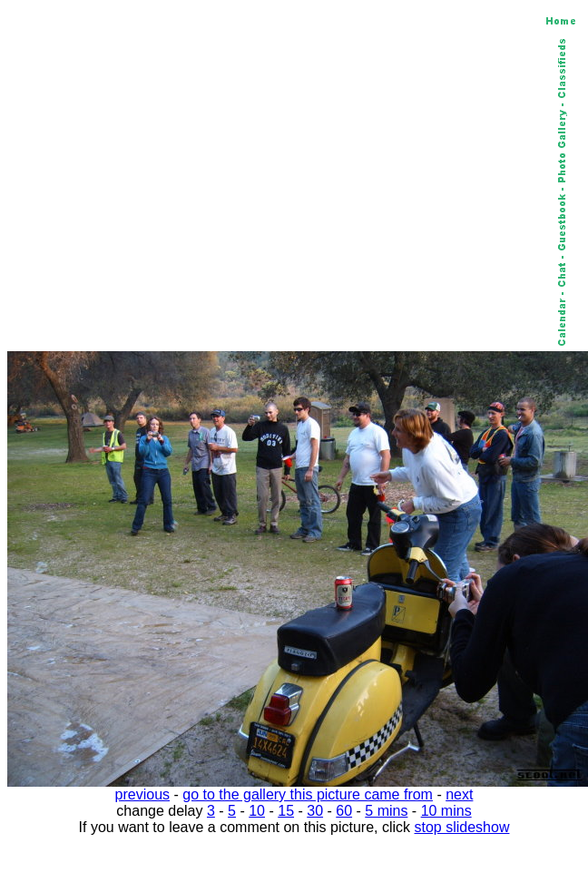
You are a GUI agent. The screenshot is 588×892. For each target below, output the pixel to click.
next (459, 794)
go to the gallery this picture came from (308, 794)
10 (257, 811)
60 (344, 811)
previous (142, 794)
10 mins (446, 811)
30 (315, 811)
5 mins (386, 811)
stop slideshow (462, 827)
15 (286, 811)
